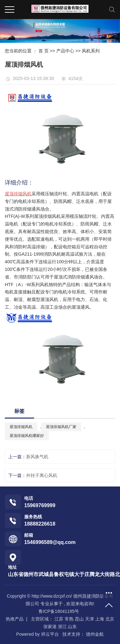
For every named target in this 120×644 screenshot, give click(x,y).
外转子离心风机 (42, 475)
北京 (110, 619)
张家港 (50, 627)
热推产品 (15, 619)
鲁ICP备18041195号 (59, 611)
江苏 (59, 619)
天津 (89, 619)
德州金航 (94, 634)
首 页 (44, 51)
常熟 (69, 619)
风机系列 (91, 51)
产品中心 (65, 51)
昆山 (79, 619)
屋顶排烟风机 (21, 427)
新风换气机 (37, 457)
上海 (100, 619)
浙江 (62, 627)
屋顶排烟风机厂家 (61, 427)
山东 (72, 627)
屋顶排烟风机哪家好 (27, 436)
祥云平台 (50, 634)
